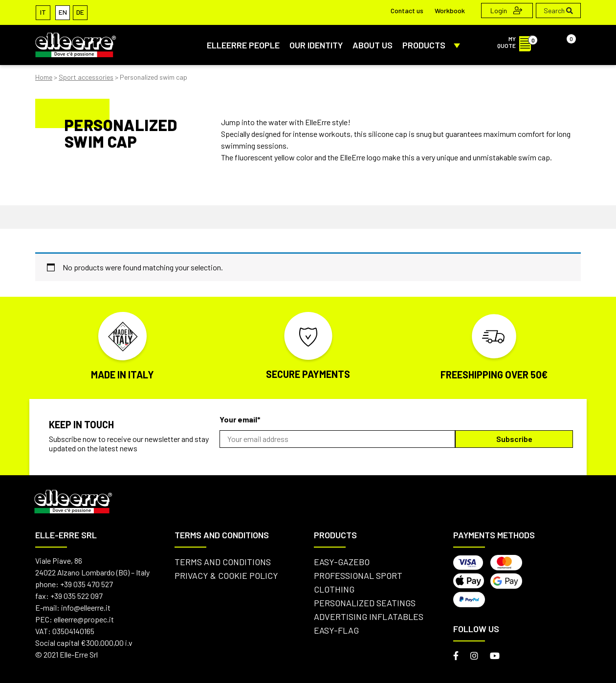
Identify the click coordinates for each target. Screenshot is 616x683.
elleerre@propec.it (84, 619)
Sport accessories (86, 77)
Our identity (316, 45)
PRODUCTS (433, 45)
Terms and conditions (223, 562)
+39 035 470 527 (87, 584)
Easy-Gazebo (342, 562)
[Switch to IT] (43, 12)
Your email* (240, 419)
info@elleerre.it (86, 607)
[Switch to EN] (63, 12)
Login (506, 11)
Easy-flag (336, 630)
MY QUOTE (517, 42)
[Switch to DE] (80, 12)
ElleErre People (243, 45)
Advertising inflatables (369, 617)
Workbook (450, 11)
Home (44, 77)
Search (558, 11)
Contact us (407, 11)
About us (373, 45)
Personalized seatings (365, 603)
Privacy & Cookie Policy (226, 575)
